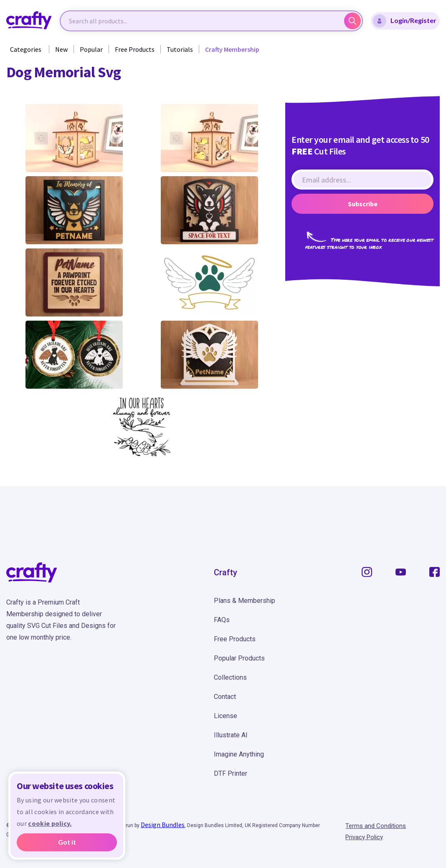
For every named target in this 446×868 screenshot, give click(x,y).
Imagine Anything (239, 754)
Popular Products (239, 658)
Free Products (135, 49)
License (226, 716)
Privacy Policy (364, 837)
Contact (225, 697)
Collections (230, 677)
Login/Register (405, 21)
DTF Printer (231, 773)
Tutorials (180, 49)
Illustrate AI (231, 735)
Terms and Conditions (376, 826)
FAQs (222, 620)
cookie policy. (50, 823)
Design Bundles (163, 825)
